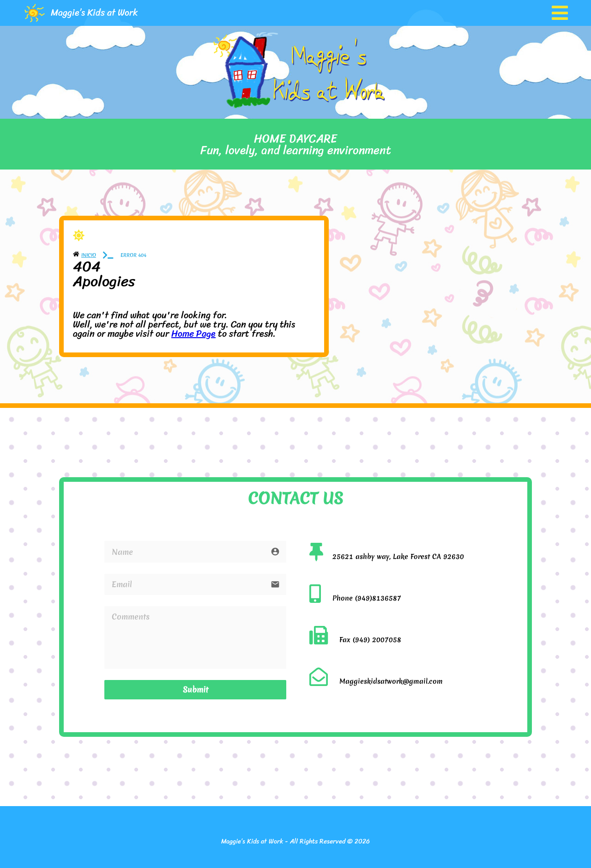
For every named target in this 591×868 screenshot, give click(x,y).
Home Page (193, 334)
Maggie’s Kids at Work (94, 13)
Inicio (89, 255)
